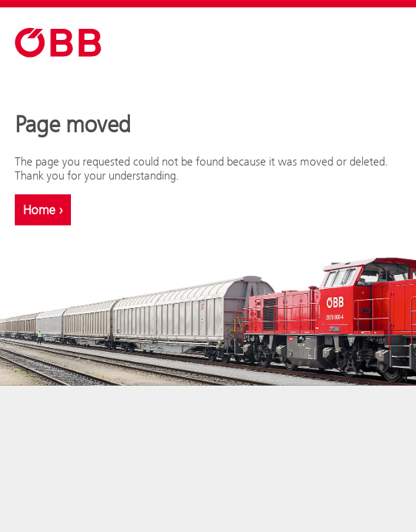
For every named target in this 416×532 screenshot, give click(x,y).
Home (43, 210)
